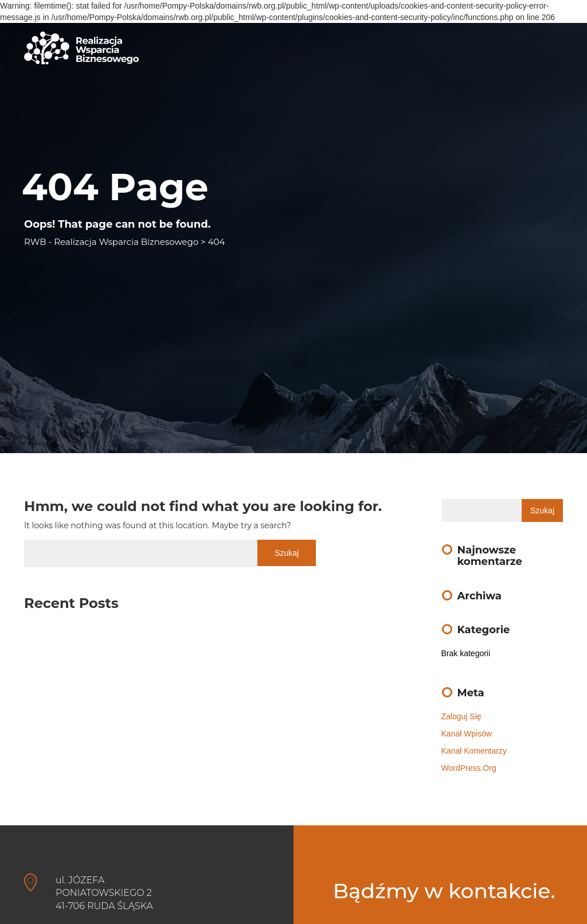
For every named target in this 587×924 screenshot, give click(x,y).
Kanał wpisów (467, 734)
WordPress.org (469, 768)
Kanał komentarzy (474, 751)
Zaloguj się (461, 716)
